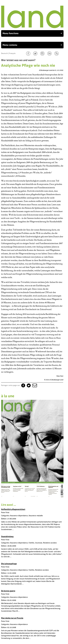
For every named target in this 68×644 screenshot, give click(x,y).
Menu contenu (32, 45)
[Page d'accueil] (32, 27)
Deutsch (4, 53)
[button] (34, 385)
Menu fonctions (32, 33)
